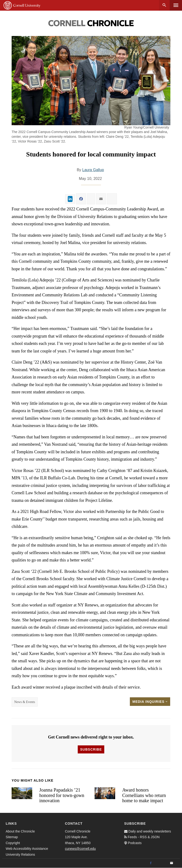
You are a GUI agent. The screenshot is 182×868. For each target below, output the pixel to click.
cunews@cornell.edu (80, 849)
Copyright (13, 843)
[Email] (172, 863)
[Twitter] (161, 863)
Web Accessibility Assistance (27, 849)
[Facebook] (151, 863)
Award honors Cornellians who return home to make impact (144, 795)
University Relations (20, 855)
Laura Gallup (93, 170)
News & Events (25, 702)
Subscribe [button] (91, 749)
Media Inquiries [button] (150, 702)
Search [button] (164, 5)
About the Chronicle (20, 831)
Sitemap (12, 837)
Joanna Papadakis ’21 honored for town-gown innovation (62, 795)
